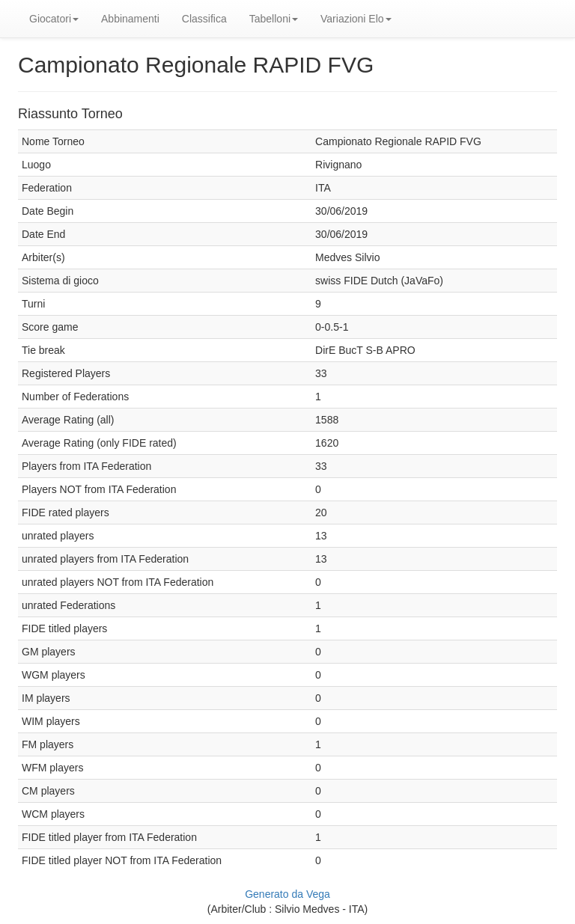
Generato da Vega (287, 894)
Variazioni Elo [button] (356, 19)
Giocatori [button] (54, 19)
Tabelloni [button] (274, 19)
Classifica (204, 19)
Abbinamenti (130, 19)
